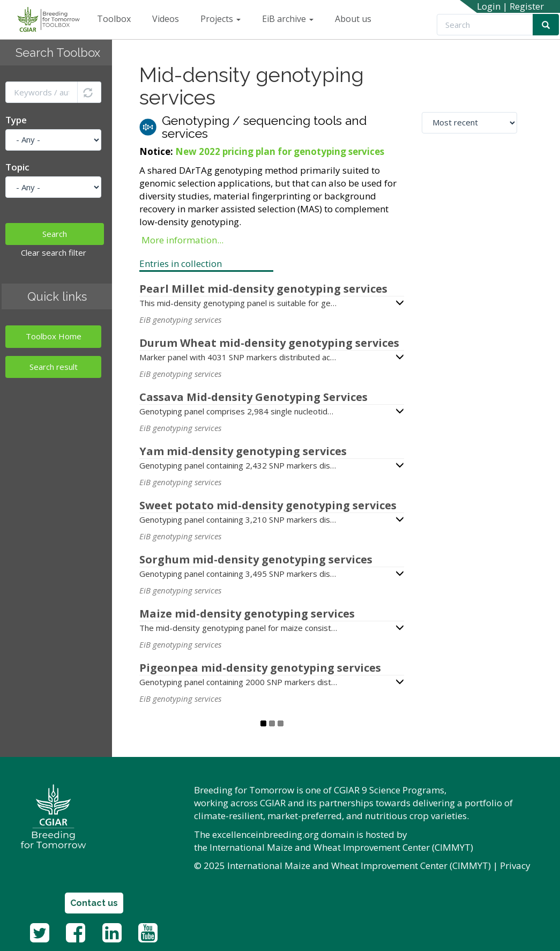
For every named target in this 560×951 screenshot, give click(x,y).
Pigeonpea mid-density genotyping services (260, 668)
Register (527, 6)
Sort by (438, 103)
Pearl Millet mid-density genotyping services (263, 289)
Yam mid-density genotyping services (243, 451)
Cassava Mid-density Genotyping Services (253, 397)
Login (489, 6)
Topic (17, 167)
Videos (166, 19)
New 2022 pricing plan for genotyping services (280, 151)
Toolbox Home (54, 336)
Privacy (515, 865)
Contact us (94, 903)
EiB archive (288, 19)
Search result (54, 367)
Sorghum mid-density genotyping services (256, 559)
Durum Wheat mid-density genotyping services (269, 343)
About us (353, 19)
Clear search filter (54, 252)
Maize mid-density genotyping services (247, 614)
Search (55, 234)
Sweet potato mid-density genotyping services (268, 505)
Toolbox (114, 19)
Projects (221, 19)
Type (16, 120)
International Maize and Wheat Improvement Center (320, 847)
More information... (182, 240)
